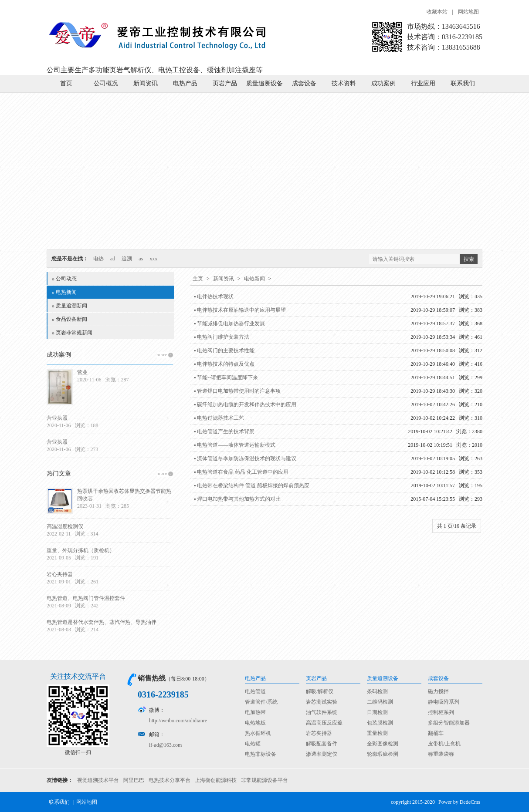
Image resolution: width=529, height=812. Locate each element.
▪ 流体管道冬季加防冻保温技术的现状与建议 (245, 458)
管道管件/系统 (261, 702)
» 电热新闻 (64, 292)
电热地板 (255, 723)
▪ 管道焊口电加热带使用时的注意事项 (237, 391)
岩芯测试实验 (322, 702)
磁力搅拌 (438, 691)
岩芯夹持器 (319, 733)
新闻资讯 (146, 83)
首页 (66, 83)
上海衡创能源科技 (216, 780)
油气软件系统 (322, 712)
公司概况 (106, 83)
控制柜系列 (441, 712)
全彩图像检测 (383, 744)
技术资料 (344, 83)
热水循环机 (258, 733)
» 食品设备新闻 (70, 319)
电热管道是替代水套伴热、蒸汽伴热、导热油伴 (102, 622)
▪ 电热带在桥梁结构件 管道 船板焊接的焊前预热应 (252, 485)
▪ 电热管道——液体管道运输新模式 (235, 445)
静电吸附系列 (444, 702)
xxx (153, 259)
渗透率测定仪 (322, 754)
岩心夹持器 (60, 574)
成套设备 (304, 83)
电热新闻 (254, 279)
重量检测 (377, 733)
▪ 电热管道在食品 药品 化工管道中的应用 (241, 472)
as (141, 259)
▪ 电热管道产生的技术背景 (224, 431)
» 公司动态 (64, 279)
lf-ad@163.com (165, 745)
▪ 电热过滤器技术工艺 (219, 418)
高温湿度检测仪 (65, 526)
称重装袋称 (441, 754)
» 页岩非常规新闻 (72, 333)
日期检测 (377, 712)
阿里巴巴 (134, 780)
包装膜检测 (380, 723)
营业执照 (57, 418)
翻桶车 (436, 733)
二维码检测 (380, 702)
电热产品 (185, 83)
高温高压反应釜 (324, 723)
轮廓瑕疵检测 (383, 754)
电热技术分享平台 (170, 780)
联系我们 (463, 83)
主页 (198, 279)
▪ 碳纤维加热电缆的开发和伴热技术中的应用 (245, 404)
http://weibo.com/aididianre (178, 721)
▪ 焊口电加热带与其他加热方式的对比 (237, 499)
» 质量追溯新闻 (70, 306)
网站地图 (468, 12)
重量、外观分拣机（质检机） (81, 550)
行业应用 (423, 83)
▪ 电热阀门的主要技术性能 (224, 350)
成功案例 (383, 83)
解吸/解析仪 (320, 691)
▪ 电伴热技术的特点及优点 (224, 364)
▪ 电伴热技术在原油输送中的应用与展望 (240, 310)
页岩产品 (225, 83)
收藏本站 (437, 12)
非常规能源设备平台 (264, 780)
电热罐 (253, 744)
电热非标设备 (261, 754)
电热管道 (255, 691)
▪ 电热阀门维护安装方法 (222, 337)
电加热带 (255, 712)
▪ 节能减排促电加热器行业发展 (229, 323)
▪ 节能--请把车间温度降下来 (226, 377)
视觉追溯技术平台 (98, 780)
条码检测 (377, 691)
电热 (98, 259)
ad (113, 259)
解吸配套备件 (322, 744)
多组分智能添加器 (449, 723)
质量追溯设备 (264, 83)
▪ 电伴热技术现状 (214, 296)
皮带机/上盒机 (444, 744)
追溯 (127, 259)
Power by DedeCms (459, 802)
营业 (82, 372)
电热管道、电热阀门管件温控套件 (86, 598)
